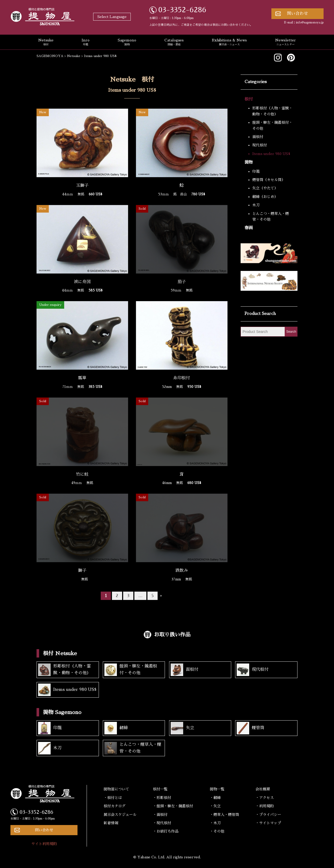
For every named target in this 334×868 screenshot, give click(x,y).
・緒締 (215, 798)
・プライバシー (268, 815)
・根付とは (113, 798)
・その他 (217, 831)
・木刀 (215, 823)
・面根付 (160, 815)
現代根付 (260, 145)
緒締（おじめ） (265, 197)
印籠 (256, 171)
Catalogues (174, 42)
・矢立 (215, 806)
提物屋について (116, 789)
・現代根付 (162, 823)
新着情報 (111, 823)
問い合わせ (297, 14)
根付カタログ (115, 806)
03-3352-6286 (182, 10)
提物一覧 (217, 789)
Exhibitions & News (229, 42)
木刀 (256, 205)
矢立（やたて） (265, 188)
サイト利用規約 (44, 844)
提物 (249, 162)
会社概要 (263, 789)
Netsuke (46, 42)
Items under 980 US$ (271, 154)
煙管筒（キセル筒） (269, 180)
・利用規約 (265, 806)
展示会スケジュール (120, 815)
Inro (86, 42)
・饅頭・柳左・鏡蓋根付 (173, 806)
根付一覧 (160, 789)
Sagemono (127, 42)
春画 (249, 228)
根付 (249, 99)
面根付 (258, 137)
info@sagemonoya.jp (310, 23)
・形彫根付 (162, 798)
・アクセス (265, 798)
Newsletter (285, 42)
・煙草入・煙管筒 (224, 815)
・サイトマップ (268, 823)
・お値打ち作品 (166, 831)
